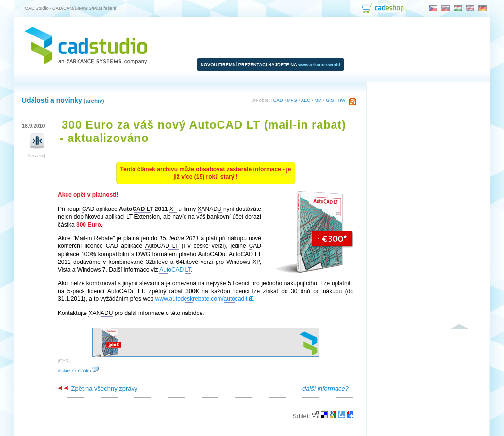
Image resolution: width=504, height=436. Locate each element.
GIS (330, 100)
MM (318, 100)
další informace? (326, 389)
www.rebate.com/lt (201, 299)
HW (342, 100)
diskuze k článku (78, 371)
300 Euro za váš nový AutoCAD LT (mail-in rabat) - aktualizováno (203, 131)
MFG (292, 100)
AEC (306, 100)
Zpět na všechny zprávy (98, 389)
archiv (94, 100)
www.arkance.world (319, 65)
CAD (278, 100)
